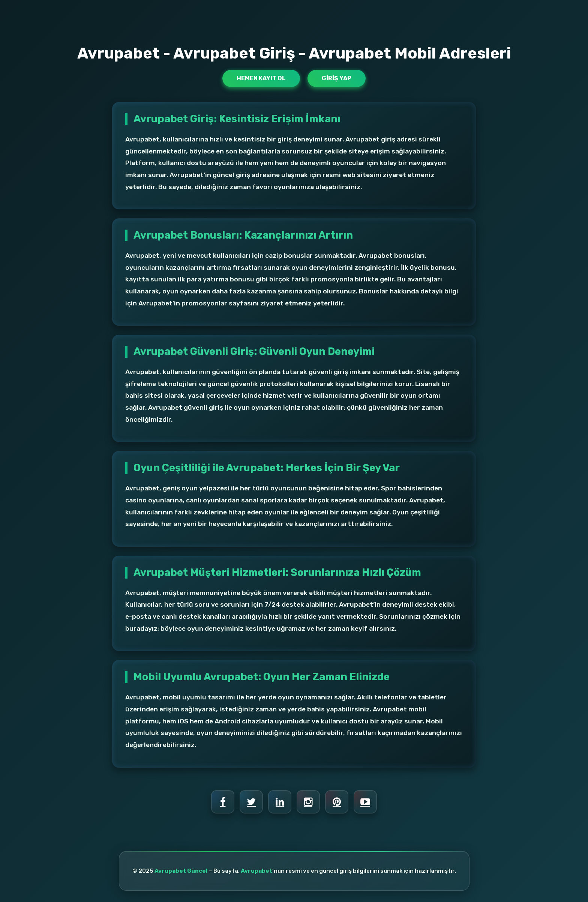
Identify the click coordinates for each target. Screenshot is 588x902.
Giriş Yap (337, 78)
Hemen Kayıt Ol (261, 78)
